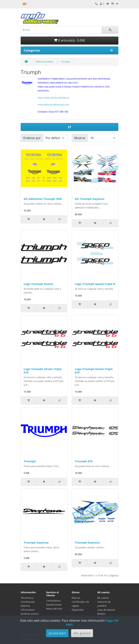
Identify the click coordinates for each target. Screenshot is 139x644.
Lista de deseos (106, 610)
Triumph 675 (84, 461)
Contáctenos (53, 601)
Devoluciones (54, 605)
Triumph (66, 62)
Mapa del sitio (54, 609)
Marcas (76, 598)
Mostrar (80, 138)
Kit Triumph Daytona (90, 199)
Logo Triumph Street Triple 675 (43, 371)
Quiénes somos (30, 614)
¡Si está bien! (57, 633)
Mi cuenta (103, 598)
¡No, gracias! (82, 633)
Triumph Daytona (36, 542)
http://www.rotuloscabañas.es (54, 98)
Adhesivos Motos (44, 62)
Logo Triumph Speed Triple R (95, 284)
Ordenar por (32, 138)
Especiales (78, 610)
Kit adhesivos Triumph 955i (43, 199)
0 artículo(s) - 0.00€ (69, 40)
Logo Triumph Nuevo (38, 284)
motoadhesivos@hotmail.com (53, 105)
